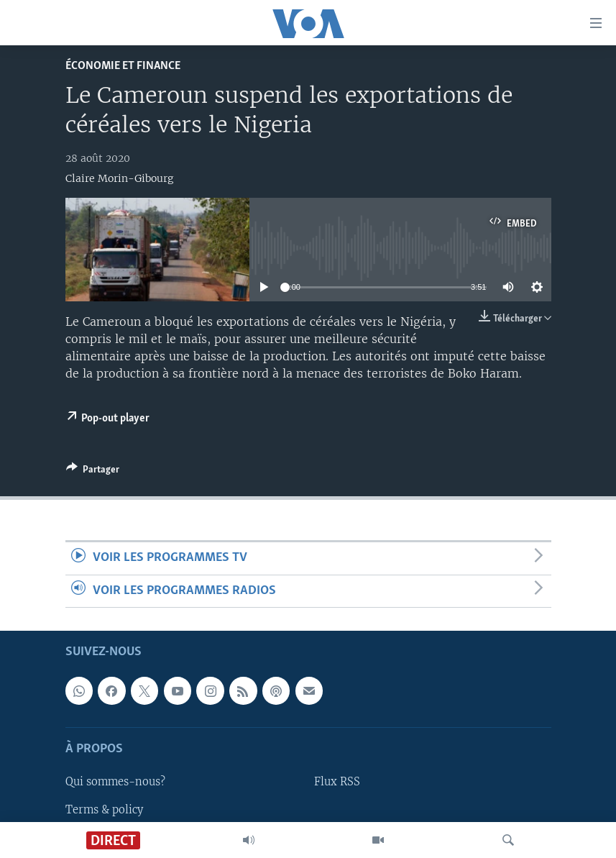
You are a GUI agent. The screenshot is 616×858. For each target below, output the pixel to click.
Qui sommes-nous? (115, 782)
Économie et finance (123, 66)
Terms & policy (104, 809)
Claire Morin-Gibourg (119, 178)
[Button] (93, 472)
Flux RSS (337, 782)
